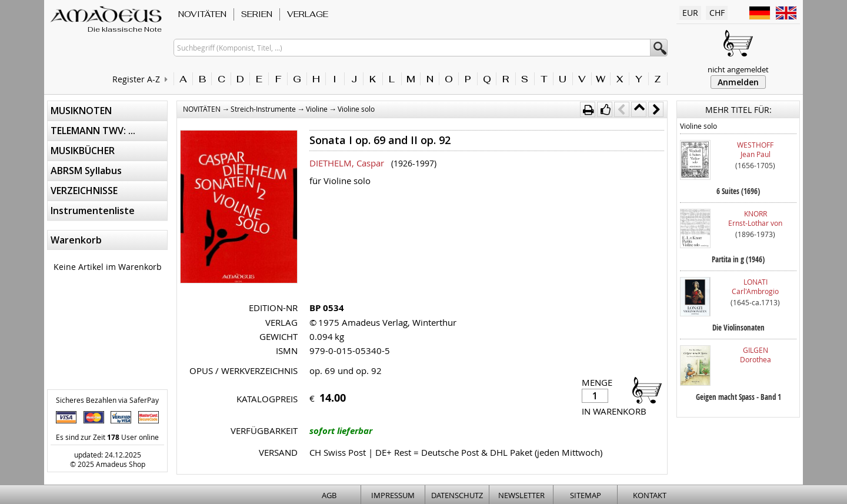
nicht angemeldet (738, 69)
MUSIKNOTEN (81, 111)
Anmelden (738, 82)
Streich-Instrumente (263, 109)
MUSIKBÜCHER (83, 151)
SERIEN (257, 14)
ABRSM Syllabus (86, 171)
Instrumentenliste (93, 211)
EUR (690, 13)
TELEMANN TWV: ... (93, 131)
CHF (717, 13)
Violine (317, 109)
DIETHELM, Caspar (347, 163)
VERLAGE (308, 14)
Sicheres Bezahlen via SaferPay (107, 400)
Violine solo (356, 109)
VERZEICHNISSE (84, 191)
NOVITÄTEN (202, 14)
